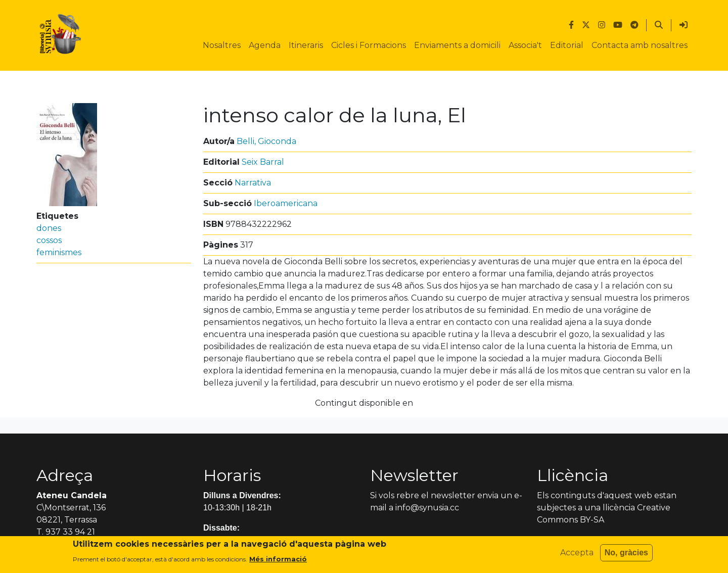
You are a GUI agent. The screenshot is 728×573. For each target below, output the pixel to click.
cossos (49, 240)
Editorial (567, 45)
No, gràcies (626, 556)
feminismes (59, 252)
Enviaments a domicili (457, 45)
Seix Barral (263, 162)
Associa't (525, 45)
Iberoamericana (286, 203)
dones (49, 228)
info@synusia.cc (427, 508)
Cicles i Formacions (369, 45)
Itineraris (306, 45)
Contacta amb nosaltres (640, 45)
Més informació (278, 562)
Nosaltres (222, 45)
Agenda (265, 45)
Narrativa (253, 183)
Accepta (577, 556)
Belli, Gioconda (266, 141)
